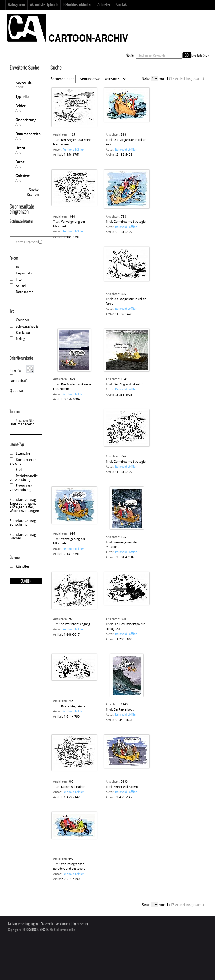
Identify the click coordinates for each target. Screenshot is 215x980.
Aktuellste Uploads (44, 5)
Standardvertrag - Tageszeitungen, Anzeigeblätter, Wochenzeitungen (24, 505)
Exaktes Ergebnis (26, 242)
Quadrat (16, 391)
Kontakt (122, 5)
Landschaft (18, 381)
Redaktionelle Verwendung (24, 478)
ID (17, 267)
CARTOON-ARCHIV (38, 930)
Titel (19, 280)
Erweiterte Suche (201, 55)
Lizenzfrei (23, 454)
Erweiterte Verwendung (21, 488)
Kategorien (16, 5)
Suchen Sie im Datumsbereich (24, 423)
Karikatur (23, 333)
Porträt (15, 371)
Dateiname (25, 292)
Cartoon (22, 320)
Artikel (21, 286)
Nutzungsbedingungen (23, 924)
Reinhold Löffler (73, 150)
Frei (19, 470)
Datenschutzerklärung (56, 924)
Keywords (24, 273)
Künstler (22, 567)
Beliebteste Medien (78, 5)
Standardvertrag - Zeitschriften (24, 523)
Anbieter (104, 5)
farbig (20, 339)
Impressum (81, 924)
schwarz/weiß (27, 327)
